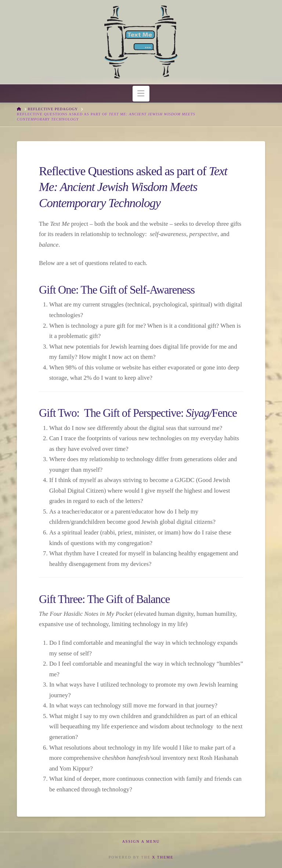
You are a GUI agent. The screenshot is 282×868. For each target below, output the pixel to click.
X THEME (163, 857)
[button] (141, 94)
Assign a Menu (141, 841)
